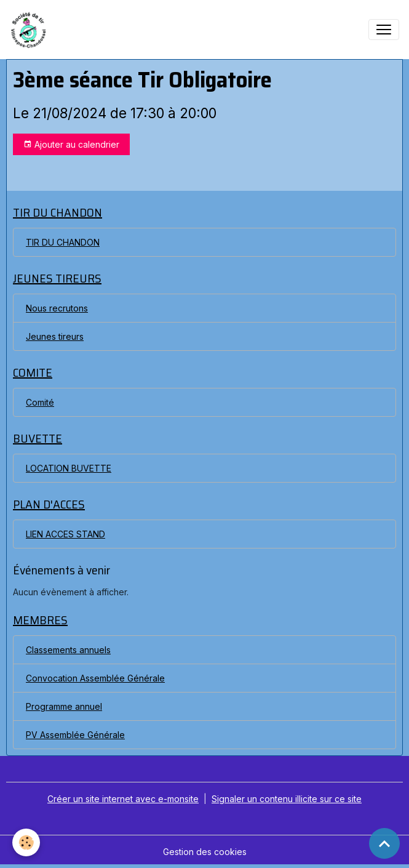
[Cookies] (26, 842)
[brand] (31, 30)
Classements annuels (68, 650)
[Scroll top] (384, 843)
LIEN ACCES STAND (66, 534)
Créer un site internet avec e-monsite (123, 799)
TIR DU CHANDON (63, 242)
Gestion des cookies (205, 852)
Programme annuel (64, 706)
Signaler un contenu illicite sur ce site (287, 799)
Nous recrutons (57, 308)
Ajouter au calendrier (71, 145)
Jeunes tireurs (55, 336)
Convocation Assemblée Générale (95, 678)
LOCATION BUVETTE (69, 468)
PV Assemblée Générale (75, 735)
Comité (40, 402)
